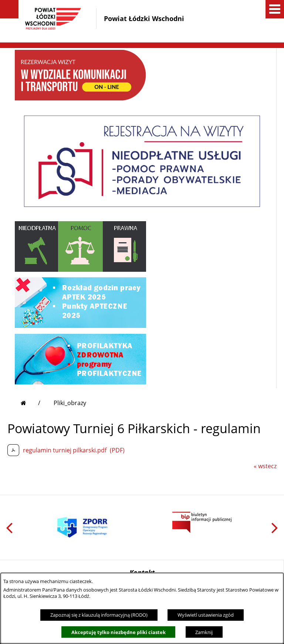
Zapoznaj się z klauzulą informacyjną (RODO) (99, 615)
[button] (9, 9)
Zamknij (204, 632)
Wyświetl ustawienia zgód (206, 615)
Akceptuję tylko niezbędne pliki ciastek (119, 632)
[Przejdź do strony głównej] (31, 403)
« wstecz (265, 466)
